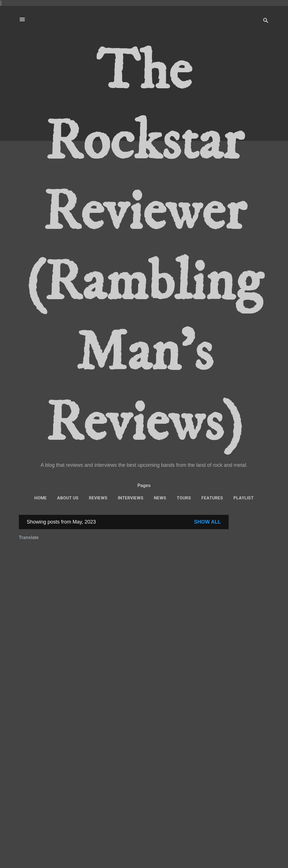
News (160, 498)
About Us (68, 498)
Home (40, 498)
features (212, 498)
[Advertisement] (251, 599)
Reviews (98, 498)
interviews (131, 498)
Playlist (244, 498)
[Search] (266, 21)
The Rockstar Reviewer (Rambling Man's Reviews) (144, 248)
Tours (184, 498)
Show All (207, 522)
